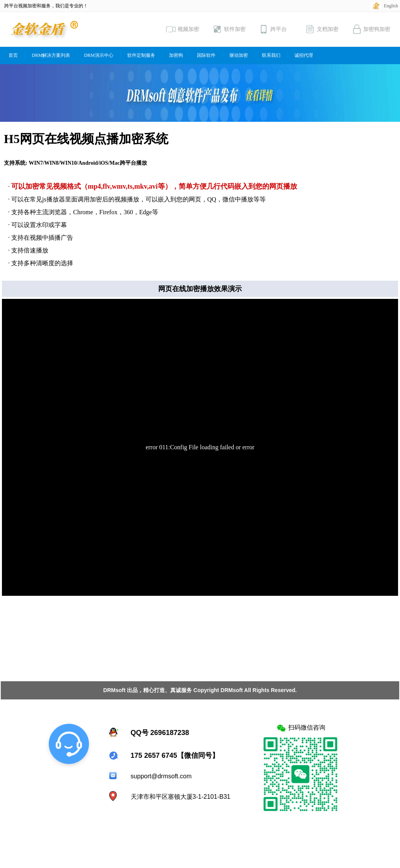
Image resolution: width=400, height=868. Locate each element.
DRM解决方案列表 (51, 55)
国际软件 (206, 55)
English (391, 6)
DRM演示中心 (98, 55)
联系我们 (271, 55)
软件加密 (229, 29)
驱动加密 (239, 55)
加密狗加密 (371, 29)
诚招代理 (304, 55)
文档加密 (322, 29)
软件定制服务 (141, 55)
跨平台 (273, 29)
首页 (13, 55)
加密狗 (176, 55)
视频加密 (183, 29)
